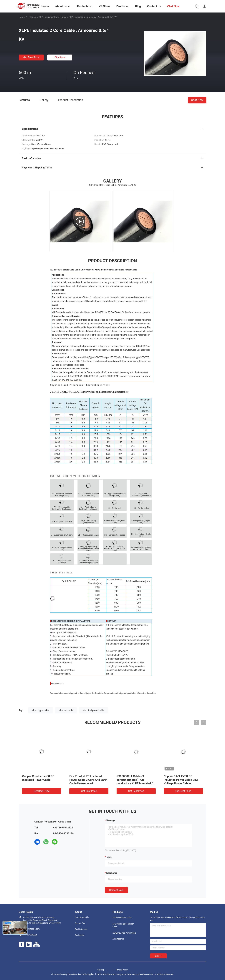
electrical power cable (93, 710)
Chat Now (60, 57)
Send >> (158, 956)
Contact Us (80, 935)
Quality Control (81, 929)
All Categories (118, 939)
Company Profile (82, 917)
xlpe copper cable (41, 710)
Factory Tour (80, 923)
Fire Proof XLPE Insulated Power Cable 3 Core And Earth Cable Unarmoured (88, 780)
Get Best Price (31, 57)
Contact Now (116, 890)
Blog (138, 6)
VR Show (104, 6)
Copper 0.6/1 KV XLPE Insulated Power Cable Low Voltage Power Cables (181, 780)
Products (32, 17)
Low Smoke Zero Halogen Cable (123, 925)
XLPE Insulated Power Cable (53, 17)
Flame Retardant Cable (122, 918)
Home (22, 17)
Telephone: (111, 873)
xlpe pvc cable (66, 710)
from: (109, 857)
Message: (111, 820)
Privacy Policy (122, 970)
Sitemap (101, 970)
